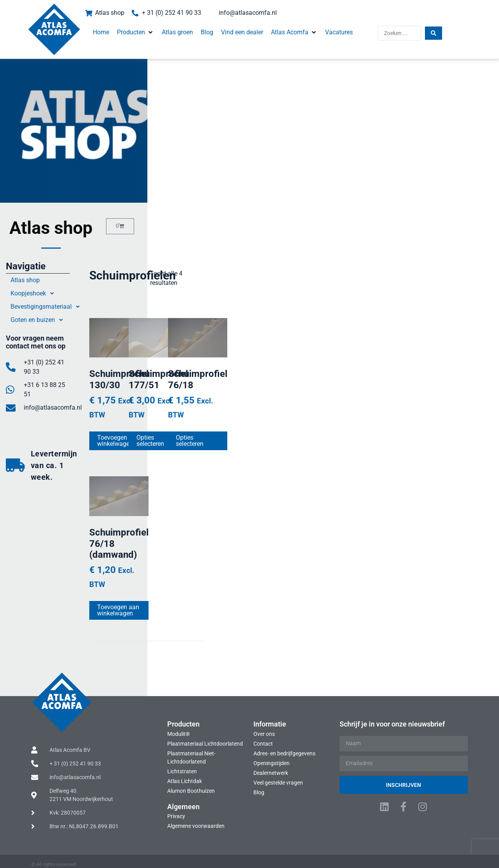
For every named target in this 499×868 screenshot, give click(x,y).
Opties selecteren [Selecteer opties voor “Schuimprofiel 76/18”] (400, 437)
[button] (117, 27)
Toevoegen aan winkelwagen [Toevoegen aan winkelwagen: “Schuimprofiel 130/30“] (168, 437)
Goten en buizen (54, 320)
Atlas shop (41, 280)
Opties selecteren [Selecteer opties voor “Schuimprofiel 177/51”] (276, 437)
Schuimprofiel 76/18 (412, 398)
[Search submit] (455, 27)
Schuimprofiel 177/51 (291, 398)
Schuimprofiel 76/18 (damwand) (164, 565)
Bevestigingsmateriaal (63, 307)
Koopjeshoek (50, 293)
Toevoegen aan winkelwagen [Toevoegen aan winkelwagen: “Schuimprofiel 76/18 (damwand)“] (168, 609)
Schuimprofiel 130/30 (167, 398)
